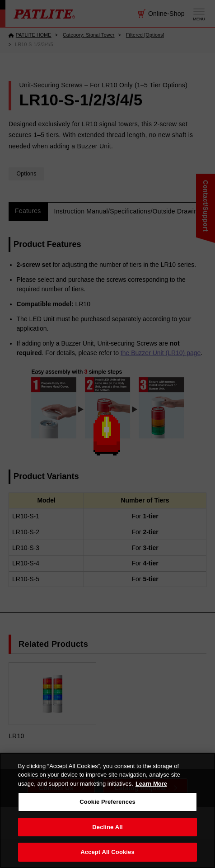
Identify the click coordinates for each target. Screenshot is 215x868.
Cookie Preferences (107, 802)
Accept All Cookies (107, 852)
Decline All (107, 827)
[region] (107, 810)
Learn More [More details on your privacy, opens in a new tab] (151, 784)
